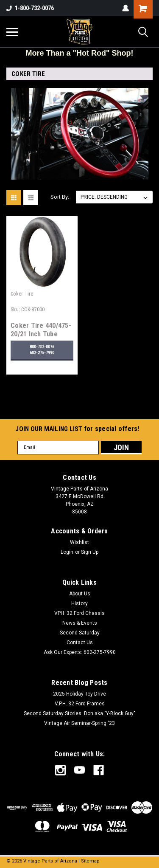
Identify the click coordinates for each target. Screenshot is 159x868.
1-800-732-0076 (30, 8)
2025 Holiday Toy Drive (79, 694)
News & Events (80, 623)
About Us (80, 594)
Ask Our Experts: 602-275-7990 (80, 652)
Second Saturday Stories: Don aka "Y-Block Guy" (79, 713)
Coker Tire (22, 294)
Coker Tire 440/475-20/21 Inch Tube (41, 330)
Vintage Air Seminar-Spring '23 (79, 723)
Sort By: (60, 197)
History (79, 603)
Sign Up (90, 552)
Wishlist (79, 542)
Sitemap (90, 861)
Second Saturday (80, 633)
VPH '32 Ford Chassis (79, 613)
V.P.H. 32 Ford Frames (80, 704)
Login (67, 552)
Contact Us (80, 643)
